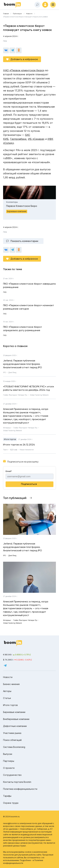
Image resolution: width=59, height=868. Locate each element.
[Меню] (53, 5)
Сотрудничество (12, 775)
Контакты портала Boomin (17, 782)
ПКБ (5, 41)
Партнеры (9, 761)
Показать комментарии (24, 241)
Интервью (7, 428)
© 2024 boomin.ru (11, 817)
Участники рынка (12, 733)
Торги (5, 450)
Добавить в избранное (24, 59)
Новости (29, 14)
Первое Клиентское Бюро (22, 206)
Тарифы (7, 796)
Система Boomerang (14, 747)
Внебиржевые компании (16, 719)
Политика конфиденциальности (20, 789)
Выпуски (8, 754)
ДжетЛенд (12, 372)
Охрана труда (11, 803)
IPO (5, 372)
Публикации (17, 14)
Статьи (7, 698)
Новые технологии (27, 450)
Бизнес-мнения (11, 684)
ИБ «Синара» (36, 139)
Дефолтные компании (15, 726)
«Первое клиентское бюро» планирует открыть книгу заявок (25, 17)
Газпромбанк (18, 139)
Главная (6, 14)
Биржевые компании (14, 712)
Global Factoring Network (39, 395)
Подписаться (29, 484)
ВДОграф (14, 450)
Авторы (7, 691)
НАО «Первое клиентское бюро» (24, 70)
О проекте (9, 768)
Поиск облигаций (12, 740)
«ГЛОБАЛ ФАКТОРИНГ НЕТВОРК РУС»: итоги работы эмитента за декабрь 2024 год (28, 388)
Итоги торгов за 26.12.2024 (19, 445)
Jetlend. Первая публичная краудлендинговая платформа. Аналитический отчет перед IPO (23, 364)
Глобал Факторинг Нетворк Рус (15, 395)
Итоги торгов (10, 439)
